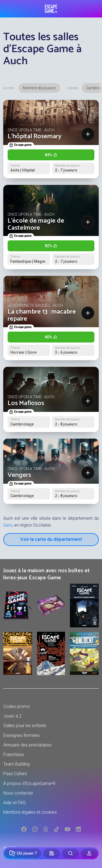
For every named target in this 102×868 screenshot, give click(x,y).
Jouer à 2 (12, 716)
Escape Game (51, 9)
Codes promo (17, 706)
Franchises (14, 755)
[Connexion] (89, 853)
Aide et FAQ (14, 803)
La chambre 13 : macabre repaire (42, 315)
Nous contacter (18, 793)
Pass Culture (15, 774)
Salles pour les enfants (25, 726)
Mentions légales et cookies (30, 812)
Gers (8, 525)
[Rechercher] (70, 853)
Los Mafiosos (26, 403)
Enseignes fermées (21, 735)
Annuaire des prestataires (27, 745)
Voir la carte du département (51, 539)
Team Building (16, 764)
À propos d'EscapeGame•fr (29, 783)
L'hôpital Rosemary (35, 136)
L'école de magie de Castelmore (36, 224)
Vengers (19, 475)
